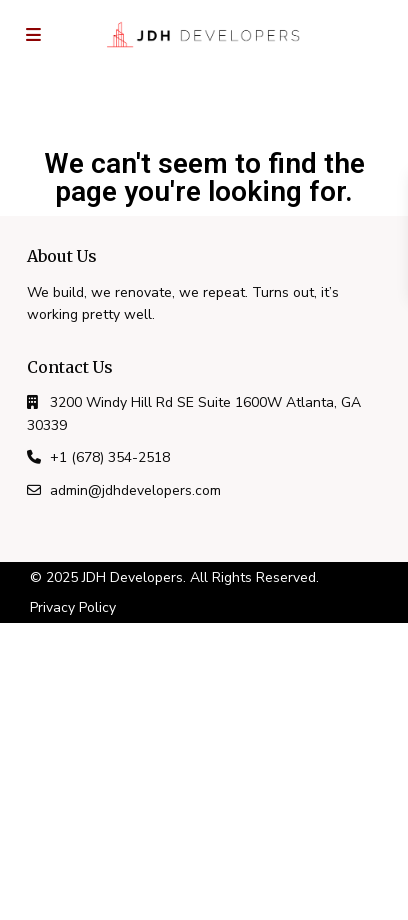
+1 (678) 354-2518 (110, 457)
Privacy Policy (73, 607)
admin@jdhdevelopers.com (135, 490)
